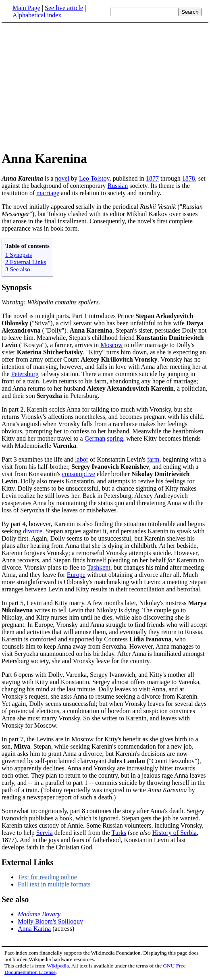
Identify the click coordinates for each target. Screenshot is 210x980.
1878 (189, 178)
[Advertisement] (69, 86)
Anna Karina (34, 929)
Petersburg (25, 374)
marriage (48, 193)
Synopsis (17, 287)
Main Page (26, 8)
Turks (119, 833)
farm (153, 459)
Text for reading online (47, 877)
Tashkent (99, 567)
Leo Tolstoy (94, 178)
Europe (76, 575)
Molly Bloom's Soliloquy (50, 921)
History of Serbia (175, 833)
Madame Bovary (39, 914)
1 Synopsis (19, 255)
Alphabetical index (37, 15)
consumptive (79, 474)
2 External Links (26, 262)
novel (62, 178)
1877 (152, 178)
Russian (118, 186)
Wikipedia (58, 966)
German (95, 438)
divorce (33, 531)
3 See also (18, 269)
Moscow (111, 345)
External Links (27, 862)
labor (82, 459)
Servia (45, 833)
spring (115, 438)
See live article (64, 8)
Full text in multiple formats (54, 884)
